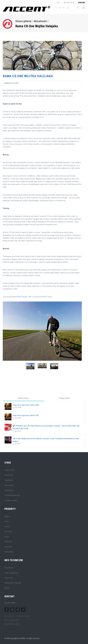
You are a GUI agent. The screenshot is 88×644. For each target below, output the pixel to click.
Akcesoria (8, 532)
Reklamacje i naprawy (13, 583)
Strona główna (23, 21)
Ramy (7, 521)
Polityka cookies (11, 500)
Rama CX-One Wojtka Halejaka (37, 26)
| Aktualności (9, 470)
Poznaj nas (9, 475)
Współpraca (69, 3)
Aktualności (40, 21)
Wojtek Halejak (22, 297)
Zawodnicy (9, 480)
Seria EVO (8, 542)
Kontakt (82, 3)
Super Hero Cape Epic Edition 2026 (26, 405)
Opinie (7, 588)
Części (7, 526)
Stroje (7, 537)
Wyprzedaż (9, 552)
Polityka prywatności (12, 495)
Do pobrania (9, 568)
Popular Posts (65, 398)
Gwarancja (8, 578)
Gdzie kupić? (9, 485)
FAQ (58, 3)
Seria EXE (8, 547)
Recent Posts (23, 398)
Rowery (7, 516)
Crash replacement (12, 573)
